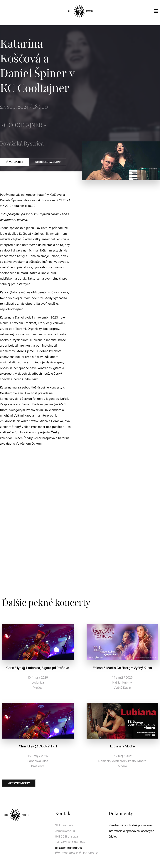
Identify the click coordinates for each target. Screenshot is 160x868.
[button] (48, 162)
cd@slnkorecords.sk (68, 848)
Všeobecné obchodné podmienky (131, 825)
